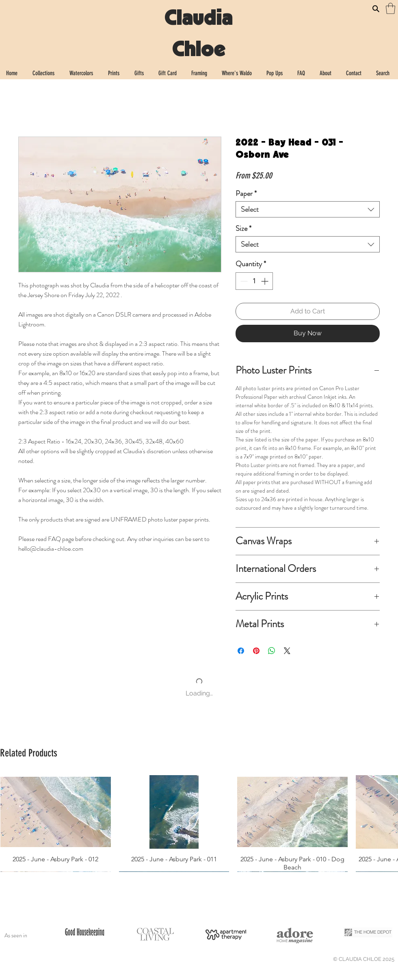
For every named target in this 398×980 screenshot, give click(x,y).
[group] (199, 823)
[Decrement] (243, 281)
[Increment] (265, 281)
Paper (246, 193)
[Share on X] (287, 651)
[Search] (376, 9)
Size (243, 228)
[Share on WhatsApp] (272, 651)
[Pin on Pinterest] (256, 651)
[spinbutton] (254, 281)
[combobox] (308, 209)
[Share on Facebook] (241, 651)
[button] (390, 8)
